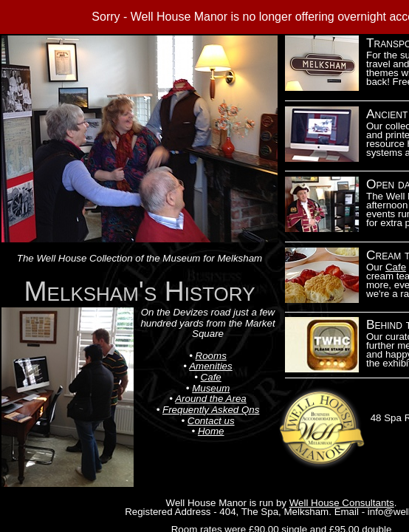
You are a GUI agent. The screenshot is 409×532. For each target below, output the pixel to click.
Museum (211, 388)
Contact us (211, 421)
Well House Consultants (342, 503)
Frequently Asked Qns (211, 410)
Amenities (211, 366)
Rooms (211, 356)
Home (211, 431)
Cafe (396, 267)
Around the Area (211, 399)
